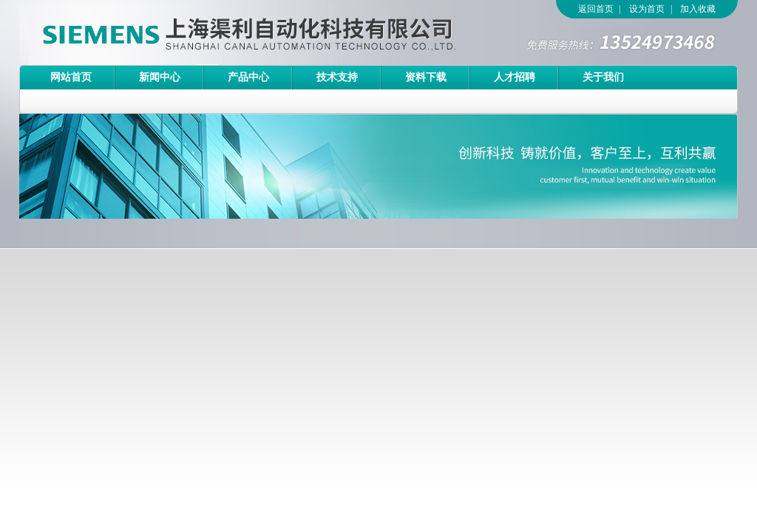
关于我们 (603, 77)
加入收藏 (698, 9)
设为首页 (647, 9)
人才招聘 (515, 77)
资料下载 (426, 77)
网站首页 (71, 77)
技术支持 (337, 77)
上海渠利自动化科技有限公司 (223, 33)
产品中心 (248, 77)
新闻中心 (160, 77)
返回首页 (596, 9)
